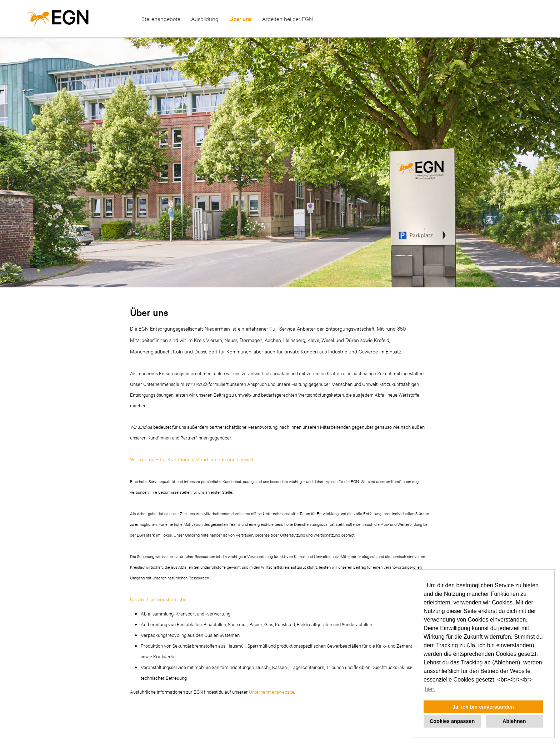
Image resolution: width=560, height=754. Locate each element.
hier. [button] (430, 689)
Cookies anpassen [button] (452, 721)
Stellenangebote (161, 19)
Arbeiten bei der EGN (287, 19)
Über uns (240, 19)
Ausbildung (205, 19)
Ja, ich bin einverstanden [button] (483, 707)
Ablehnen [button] (514, 721)
